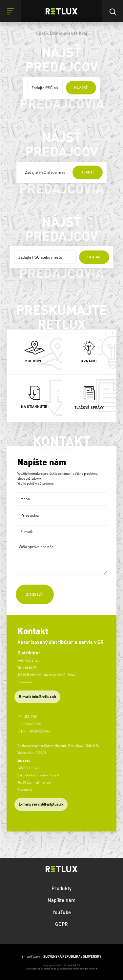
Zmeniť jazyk (61, 957)
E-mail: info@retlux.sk (38, 697)
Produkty (61, 888)
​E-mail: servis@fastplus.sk (41, 804)
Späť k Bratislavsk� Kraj (62, 33)
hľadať (81, 88)
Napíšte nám (61, 900)
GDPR (61, 924)
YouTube (62, 912)
